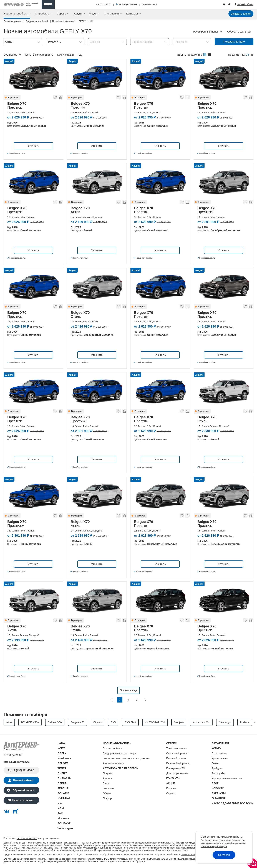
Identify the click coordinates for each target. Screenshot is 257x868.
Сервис (62, 13)
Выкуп (107, 783)
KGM (61, 808)
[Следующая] (145, 700)
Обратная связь (150, 4)
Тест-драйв (218, 773)
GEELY (62, 753)
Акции (93, 13)
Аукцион (108, 778)
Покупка (108, 773)
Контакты (132, 13)
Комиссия (109, 788)
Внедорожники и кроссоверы (120, 753)
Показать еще (129, 690)
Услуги (78, 13)
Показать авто (234, 42)
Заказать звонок (241, 14)
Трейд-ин (217, 768)
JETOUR (63, 788)
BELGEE (63, 763)
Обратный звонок (23, 790)
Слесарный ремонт (177, 753)
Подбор (107, 798)
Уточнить (33, 146)
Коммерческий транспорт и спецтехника (126, 758)
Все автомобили (112, 748)
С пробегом (43, 13)
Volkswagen (65, 828)
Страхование (219, 753)
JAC (60, 813)
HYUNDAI (64, 798)
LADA (61, 743)
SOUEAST (64, 823)
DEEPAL (63, 783)
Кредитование (220, 758)
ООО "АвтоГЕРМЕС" (27, 839)
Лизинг (216, 763)
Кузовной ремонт (176, 758)
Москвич (63, 818)
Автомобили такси (114, 763)
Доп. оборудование (177, 773)
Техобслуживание (177, 748)
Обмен (107, 793)
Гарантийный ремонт (179, 763)
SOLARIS (63, 793)
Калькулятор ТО (176, 768)
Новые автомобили (16, 13)
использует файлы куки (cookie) (125, 859)
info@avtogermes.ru (17, 762)
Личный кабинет (23, 780)
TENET (62, 768)
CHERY (62, 773)
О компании (112, 13)
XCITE (61, 748)
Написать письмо (23, 800)
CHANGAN (64, 778)
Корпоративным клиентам (227, 778)
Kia (60, 803)
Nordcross (64, 758)
